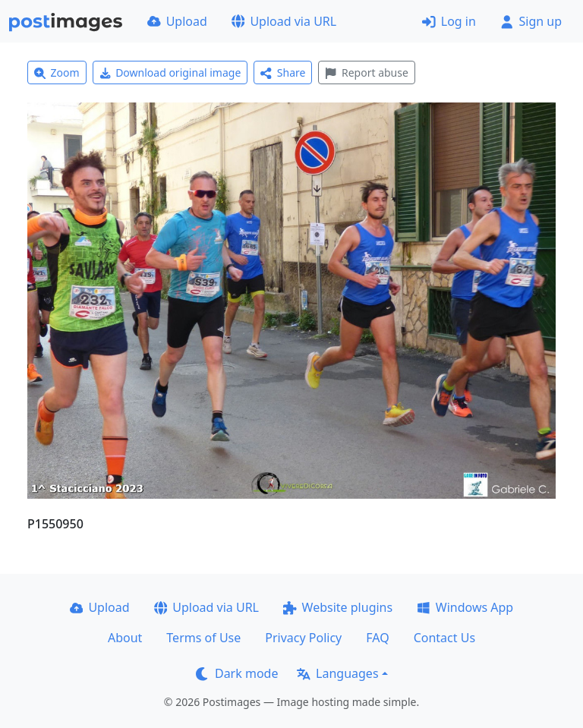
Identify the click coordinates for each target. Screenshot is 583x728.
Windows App (465, 607)
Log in (449, 21)
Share (283, 72)
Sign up (531, 21)
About (125, 638)
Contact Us (444, 638)
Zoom (57, 72)
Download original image (170, 72)
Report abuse (366, 72)
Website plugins (338, 607)
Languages (337, 673)
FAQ (377, 638)
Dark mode (237, 673)
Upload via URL (284, 21)
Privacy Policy (303, 638)
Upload (177, 21)
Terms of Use (203, 638)
